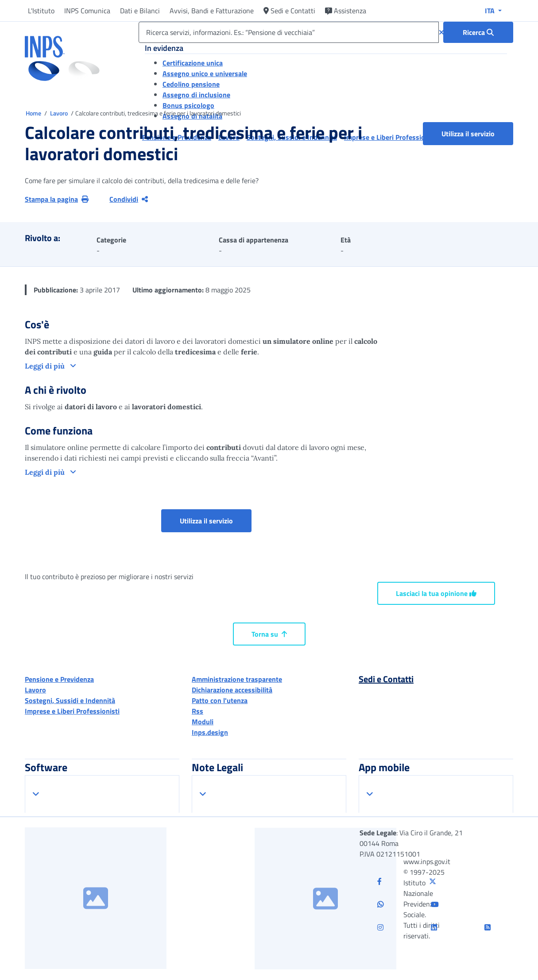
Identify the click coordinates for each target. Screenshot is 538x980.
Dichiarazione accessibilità (232, 690)
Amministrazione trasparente (237, 679)
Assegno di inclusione (196, 95)
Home (34, 113)
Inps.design (210, 732)
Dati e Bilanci (140, 11)
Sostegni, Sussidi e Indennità (70, 700)
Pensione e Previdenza (59, 679)
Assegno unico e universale (205, 73)
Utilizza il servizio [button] (477, 133)
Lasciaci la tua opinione (436, 593)
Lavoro (60, 113)
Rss (197, 711)
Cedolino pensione (191, 84)
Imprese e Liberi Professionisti (72, 711)
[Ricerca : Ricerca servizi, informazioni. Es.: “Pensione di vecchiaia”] (478, 32)
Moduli (203, 722)
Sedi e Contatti (289, 11)
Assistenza (346, 11)
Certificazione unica (193, 63)
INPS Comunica (87, 11)
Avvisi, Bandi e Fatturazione (212, 11)
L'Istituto (41, 11)
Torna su (269, 634)
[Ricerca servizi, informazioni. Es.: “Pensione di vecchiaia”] (289, 32)
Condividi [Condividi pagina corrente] (129, 199)
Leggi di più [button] (46, 366)
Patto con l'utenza (220, 700)
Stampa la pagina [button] (57, 199)
